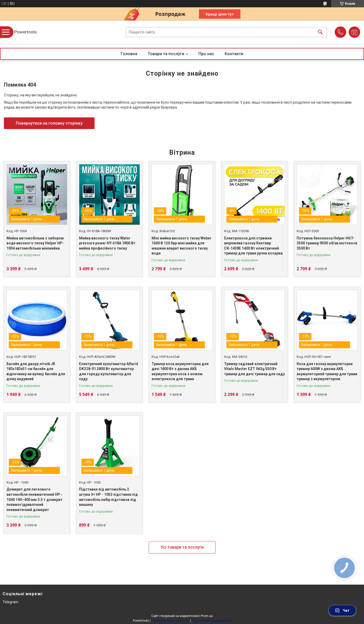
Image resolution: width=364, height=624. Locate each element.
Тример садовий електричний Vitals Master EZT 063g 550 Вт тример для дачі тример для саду (254, 369)
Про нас (206, 54)
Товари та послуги (166, 54)
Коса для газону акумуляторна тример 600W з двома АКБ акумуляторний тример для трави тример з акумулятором (327, 371)
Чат (342, 611)
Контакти (234, 54)
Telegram (10, 602)
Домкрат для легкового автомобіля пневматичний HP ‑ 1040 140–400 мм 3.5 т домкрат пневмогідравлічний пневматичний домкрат (34, 499)
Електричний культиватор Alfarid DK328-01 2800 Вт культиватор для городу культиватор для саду (109, 371)
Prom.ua (207, 616)
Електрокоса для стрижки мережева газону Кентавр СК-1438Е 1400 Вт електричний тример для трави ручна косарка (253, 246)
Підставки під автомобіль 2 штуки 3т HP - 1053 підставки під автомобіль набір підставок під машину (108, 497)
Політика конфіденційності (212, 621)
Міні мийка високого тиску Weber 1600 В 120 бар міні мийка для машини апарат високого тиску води (181, 246)
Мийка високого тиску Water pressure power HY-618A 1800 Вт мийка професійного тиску (107, 243)
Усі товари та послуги (182, 547)
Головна (129, 54)
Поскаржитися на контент (170, 621)
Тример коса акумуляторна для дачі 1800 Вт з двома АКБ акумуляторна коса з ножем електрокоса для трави (180, 371)
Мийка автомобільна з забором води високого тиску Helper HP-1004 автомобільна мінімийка (35, 243)
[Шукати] (320, 32)
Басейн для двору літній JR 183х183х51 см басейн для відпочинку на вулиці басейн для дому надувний (36, 371)
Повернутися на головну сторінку (49, 123)
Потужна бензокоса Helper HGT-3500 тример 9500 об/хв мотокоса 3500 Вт (327, 243)
